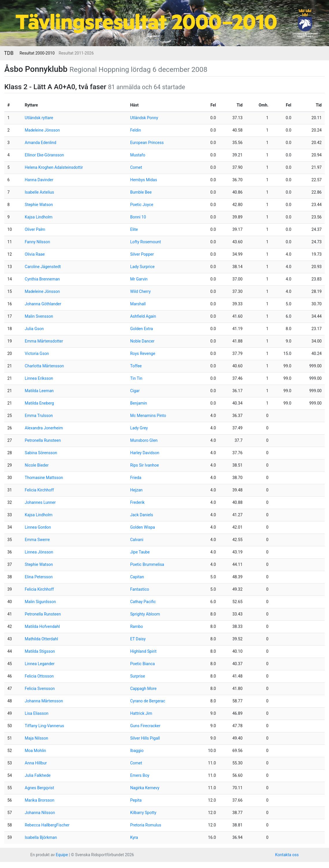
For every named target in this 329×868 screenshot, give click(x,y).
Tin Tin (136, 378)
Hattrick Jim (141, 713)
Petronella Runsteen (43, 440)
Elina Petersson (39, 577)
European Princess (147, 143)
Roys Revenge (143, 353)
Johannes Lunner (40, 502)
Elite (134, 229)
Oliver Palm (35, 229)
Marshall (138, 304)
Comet (136, 167)
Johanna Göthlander (43, 304)
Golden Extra (142, 329)
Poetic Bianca (142, 664)
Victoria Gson (37, 353)
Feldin (135, 130)
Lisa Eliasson (37, 713)
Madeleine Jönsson (42, 130)
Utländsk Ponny (144, 118)
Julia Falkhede (38, 775)
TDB (9, 53)
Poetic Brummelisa (147, 564)
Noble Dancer (142, 341)
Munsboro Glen (144, 440)
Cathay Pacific (143, 602)
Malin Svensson (39, 316)
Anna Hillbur (36, 763)
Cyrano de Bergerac (148, 701)
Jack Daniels (142, 515)
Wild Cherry (140, 291)
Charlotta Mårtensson (44, 366)
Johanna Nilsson (40, 813)
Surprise (138, 676)
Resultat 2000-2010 (37, 53)
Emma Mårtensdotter (44, 341)
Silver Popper (142, 254)
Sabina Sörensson (41, 453)
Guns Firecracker (145, 726)
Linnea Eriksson (39, 378)
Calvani (137, 540)
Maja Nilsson (37, 738)
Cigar (135, 391)
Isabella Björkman (41, 837)
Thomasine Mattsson (44, 478)
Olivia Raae (35, 254)
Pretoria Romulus (146, 825)
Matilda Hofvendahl (42, 626)
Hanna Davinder (39, 180)
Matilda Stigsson (40, 651)
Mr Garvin (139, 279)
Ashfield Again (143, 316)
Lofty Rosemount (146, 242)
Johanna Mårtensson (44, 701)
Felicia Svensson (40, 689)
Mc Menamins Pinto (148, 416)
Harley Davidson (145, 453)
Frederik (137, 502)
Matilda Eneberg (39, 403)
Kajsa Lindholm (39, 217)
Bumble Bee (141, 192)
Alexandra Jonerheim (44, 428)
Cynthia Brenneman (42, 279)
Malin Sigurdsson (40, 602)
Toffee (136, 366)
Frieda (136, 478)
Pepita (136, 800)
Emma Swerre (37, 540)
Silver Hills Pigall (145, 738)
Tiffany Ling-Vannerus (44, 726)
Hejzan (136, 490)
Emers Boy (140, 775)
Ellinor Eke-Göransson (44, 155)
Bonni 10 (138, 217)
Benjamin (139, 403)
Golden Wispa (143, 527)
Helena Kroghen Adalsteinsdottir (54, 167)
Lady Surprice (142, 267)
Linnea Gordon (38, 527)
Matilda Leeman (39, 391)
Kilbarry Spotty (143, 813)
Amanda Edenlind (41, 143)
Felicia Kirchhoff (39, 490)
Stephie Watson (39, 205)
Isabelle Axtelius (39, 192)
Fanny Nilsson (38, 242)
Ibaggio (137, 751)
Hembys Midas (144, 180)
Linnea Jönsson (39, 552)
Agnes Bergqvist (39, 788)
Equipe (62, 855)
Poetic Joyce (142, 205)
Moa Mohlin (35, 751)
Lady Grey (139, 428)
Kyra (134, 837)
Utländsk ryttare (39, 118)
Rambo (137, 626)
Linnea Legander (40, 664)
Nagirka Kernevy (145, 788)
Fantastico (140, 589)
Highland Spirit (143, 651)
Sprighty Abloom (145, 614)
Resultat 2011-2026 (76, 53)
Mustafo (138, 155)
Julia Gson (34, 329)
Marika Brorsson (40, 800)
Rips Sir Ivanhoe (144, 465)
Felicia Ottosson (39, 676)
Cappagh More (143, 689)
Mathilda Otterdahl (41, 639)
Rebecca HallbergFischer (47, 825)
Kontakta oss (287, 855)
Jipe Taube (140, 552)
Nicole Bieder (37, 465)
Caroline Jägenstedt (43, 267)
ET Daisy (138, 639)
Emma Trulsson (39, 416)
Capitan (137, 577)
